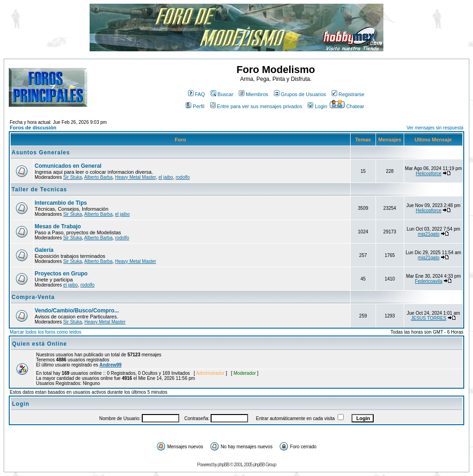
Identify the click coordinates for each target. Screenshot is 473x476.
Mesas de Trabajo (58, 226)
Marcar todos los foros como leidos (45, 332)
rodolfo (183, 177)
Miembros (253, 94)
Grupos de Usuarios (300, 94)
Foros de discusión (33, 128)
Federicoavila (428, 281)
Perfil (195, 106)
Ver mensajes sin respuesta (435, 128)
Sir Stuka (73, 177)
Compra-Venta (33, 297)
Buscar (222, 94)
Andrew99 (110, 365)
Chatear (347, 106)
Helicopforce (429, 174)
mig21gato (429, 234)
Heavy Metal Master (135, 177)
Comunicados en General (68, 166)
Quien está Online (39, 344)
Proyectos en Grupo (61, 274)
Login (317, 106)
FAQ (197, 94)
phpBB (223, 465)
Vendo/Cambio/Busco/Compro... (77, 311)
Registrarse (348, 94)
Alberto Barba (98, 177)
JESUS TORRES (429, 318)
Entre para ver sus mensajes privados (256, 106)
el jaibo (166, 177)
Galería (44, 250)
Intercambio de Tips (61, 203)
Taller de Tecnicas (39, 189)
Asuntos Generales (41, 153)
